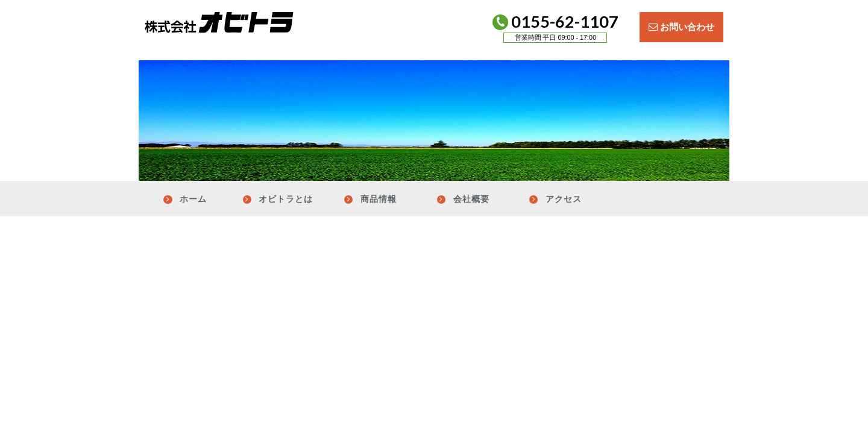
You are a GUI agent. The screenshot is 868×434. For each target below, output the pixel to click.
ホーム (193, 199)
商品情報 (379, 199)
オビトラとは (286, 199)
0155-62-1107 (555, 30)
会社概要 (471, 199)
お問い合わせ (681, 27)
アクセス (564, 199)
